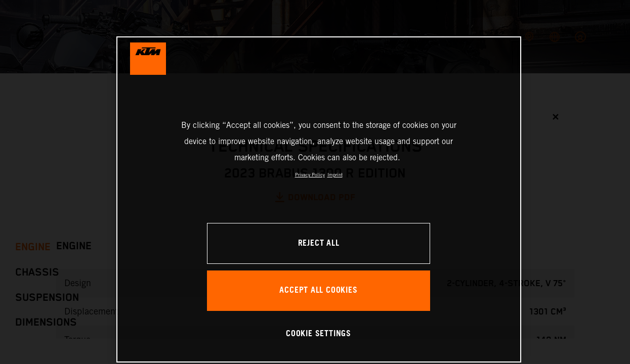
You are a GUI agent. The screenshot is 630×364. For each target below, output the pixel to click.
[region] (319, 199)
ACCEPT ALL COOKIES (318, 290)
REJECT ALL (319, 243)
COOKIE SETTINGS (319, 334)
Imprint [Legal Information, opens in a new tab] (335, 175)
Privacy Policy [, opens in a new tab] (310, 175)
